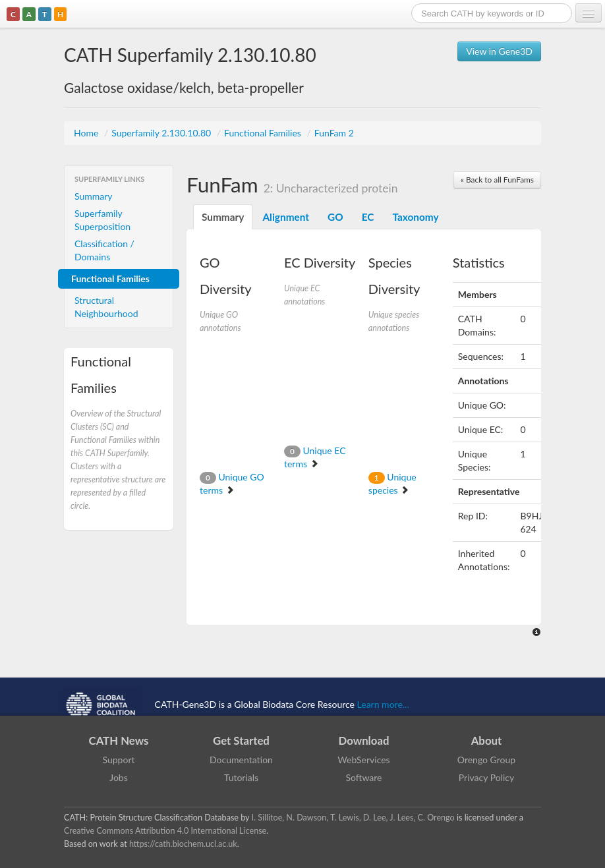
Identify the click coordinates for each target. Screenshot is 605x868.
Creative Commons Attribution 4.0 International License (165, 831)
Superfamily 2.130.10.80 (162, 133)
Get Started (241, 740)
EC (368, 217)
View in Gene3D (499, 51)
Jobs (119, 777)
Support (118, 760)
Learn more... (383, 704)
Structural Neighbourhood (106, 307)
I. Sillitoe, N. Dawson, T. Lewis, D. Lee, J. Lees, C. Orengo (353, 818)
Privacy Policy (486, 777)
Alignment (286, 217)
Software (364, 777)
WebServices (363, 760)
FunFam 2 (334, 133)
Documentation (241, 760)
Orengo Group (486, 760)
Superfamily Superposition (102, 220)
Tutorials (241, 777)
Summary (94, 196)
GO (335, 217)
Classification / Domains (104, 250)
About (487, 740)
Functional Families (264, 133)
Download (364, 740)
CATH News (119, 740)
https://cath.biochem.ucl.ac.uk (183, 844)
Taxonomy (415, 217)
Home (87, 133)
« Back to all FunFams (497, 180)
